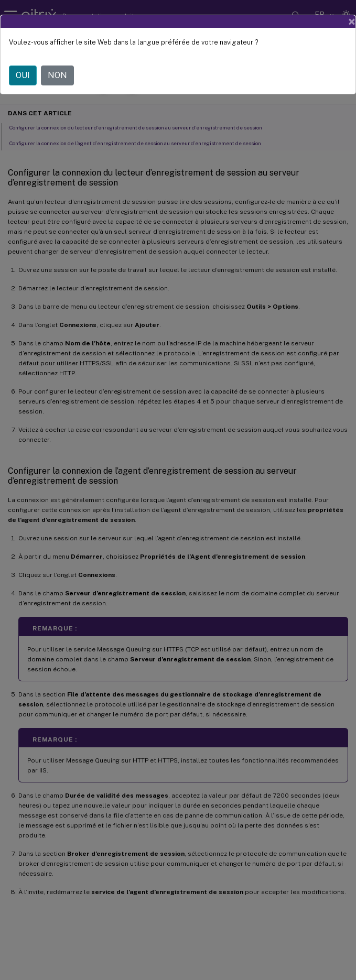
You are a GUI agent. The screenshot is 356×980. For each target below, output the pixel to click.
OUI (23, 75)
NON (57, 75)
